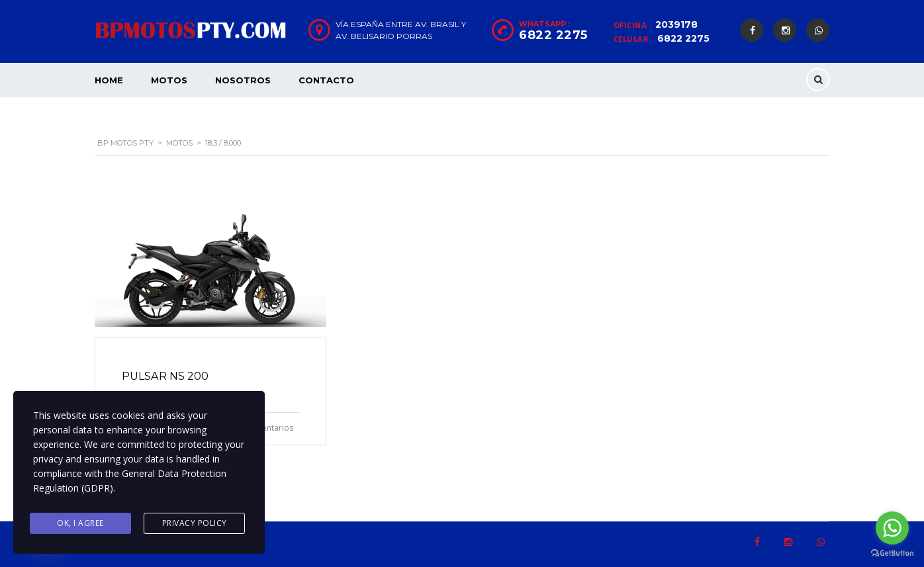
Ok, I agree (80, 523)
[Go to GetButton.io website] (892, 553)
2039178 (676, 24)
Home (109, 80)
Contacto (326, 80)
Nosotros (243, 80)
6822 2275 (683, 38)
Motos (169, 80)
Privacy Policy (195, 523)
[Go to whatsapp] (892, 528)
